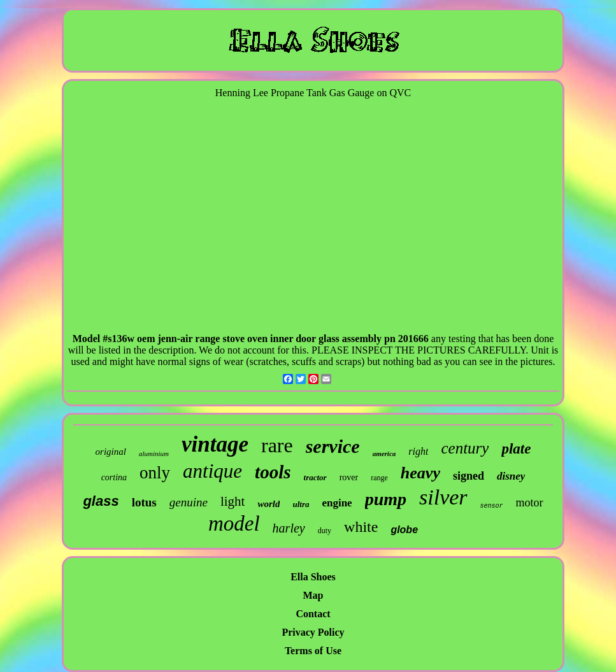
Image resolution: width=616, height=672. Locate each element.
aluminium (154, 454)
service (333, 446)
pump (386, 499)
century (465, 448)
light (233, 501)
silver (443, 497)
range (379, 478)
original (111, 452)
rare (277, 445)
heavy (420, 473)
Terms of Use (313, 651)
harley (289, 528)
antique (212, 471)
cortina (114, 477)
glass (101, 501)
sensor (492, 506)
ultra (301, 504)
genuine (189, 502)
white (361, 527)
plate (516, 449)
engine (337, 503)
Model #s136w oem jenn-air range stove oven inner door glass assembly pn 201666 (251, 339)
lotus (144, 502)
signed (469, 476)
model (234, 524)
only (155, 473)
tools (273, 472)
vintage (215, 444)
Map (313, 595)
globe (404, 530)
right (418, 451)
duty (325, 531)
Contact (313, 614)
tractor (315, 477)
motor (530, 503)
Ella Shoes (313, 577)
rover (349, 477)
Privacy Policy (313, 632)
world (269, 504)
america (384, 454)
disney (511, 476)
